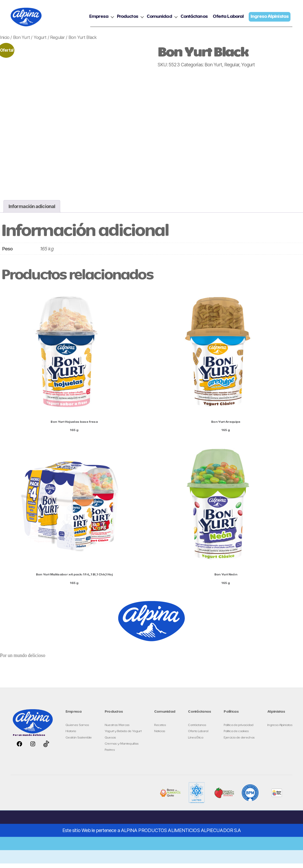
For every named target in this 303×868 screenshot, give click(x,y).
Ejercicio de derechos (239, 742)
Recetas (160, 730)
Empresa (99, 19)
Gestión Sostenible (79, 742)
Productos (128, 19)
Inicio (5, 42)
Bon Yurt (21, 42)
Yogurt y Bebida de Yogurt (123, 736)
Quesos (110, 742)
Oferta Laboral (228, 19)
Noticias (160, 736)
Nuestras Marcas (117, 730)
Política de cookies (236, 736)
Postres (110, 754)
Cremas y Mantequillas (122, 748)
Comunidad (159, 19)
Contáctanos (194, 19)
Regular (57, 42)
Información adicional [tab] (32, 211)
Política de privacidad (238, 730)
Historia (71, 736)
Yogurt (40, 42)
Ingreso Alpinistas (280, 730)
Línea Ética (196, 742)
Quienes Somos (77, 730)
